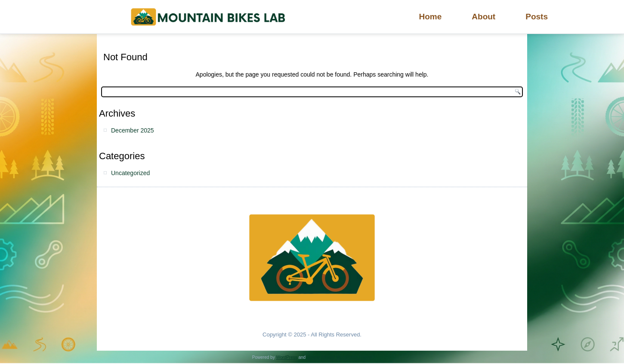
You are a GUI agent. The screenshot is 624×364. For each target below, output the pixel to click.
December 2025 (133, 130)
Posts (537, 17)
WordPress (286, 357)
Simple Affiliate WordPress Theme (339, 357)
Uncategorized (130, 173)
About (483, 17)
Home (431, 17)
